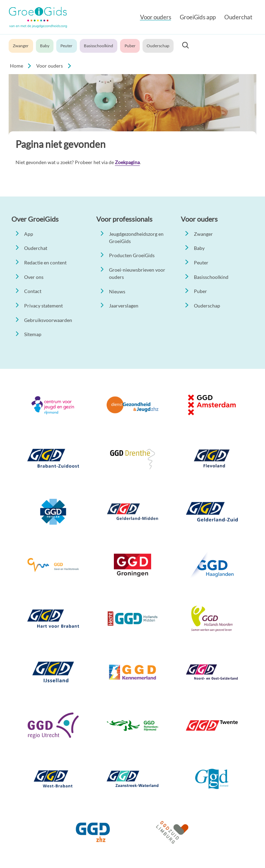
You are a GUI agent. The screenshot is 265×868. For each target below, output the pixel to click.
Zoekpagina (127, 162)
